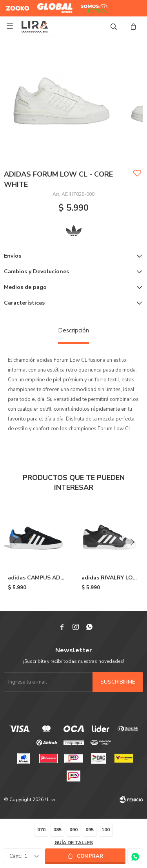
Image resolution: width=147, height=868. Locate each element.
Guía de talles (74, 843)
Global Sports (53, 5)
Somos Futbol (88, 8)
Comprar (90, 856)
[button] (132, 542)
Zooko (13, 5)
